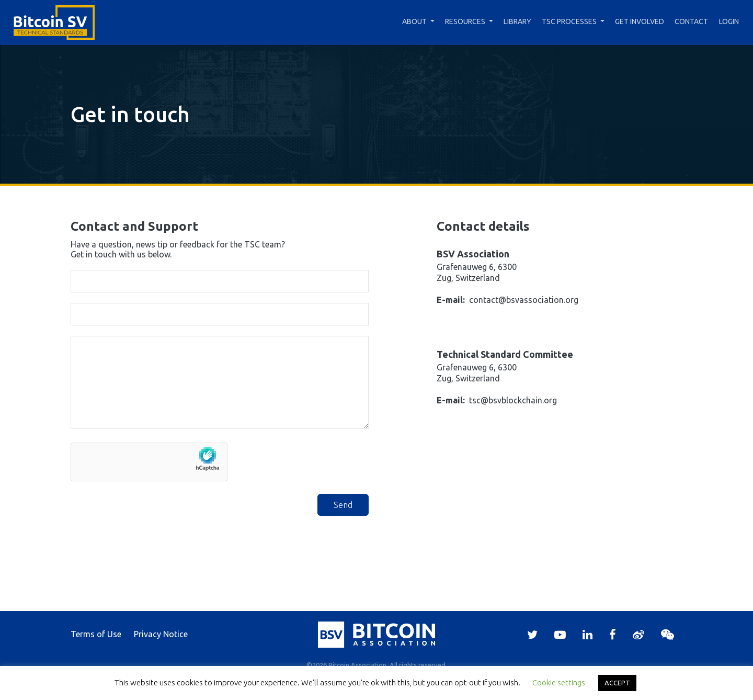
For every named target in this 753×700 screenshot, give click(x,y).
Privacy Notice (161, 634)
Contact (691, 21)
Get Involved (640, 21)
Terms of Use (96, 634)
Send (343, 505)
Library (517, 21)
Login (729, 21)
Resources (465, 21)
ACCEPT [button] (617, 683)
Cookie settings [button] (559, 682)
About (414, 21)
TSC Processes (569, 21)
